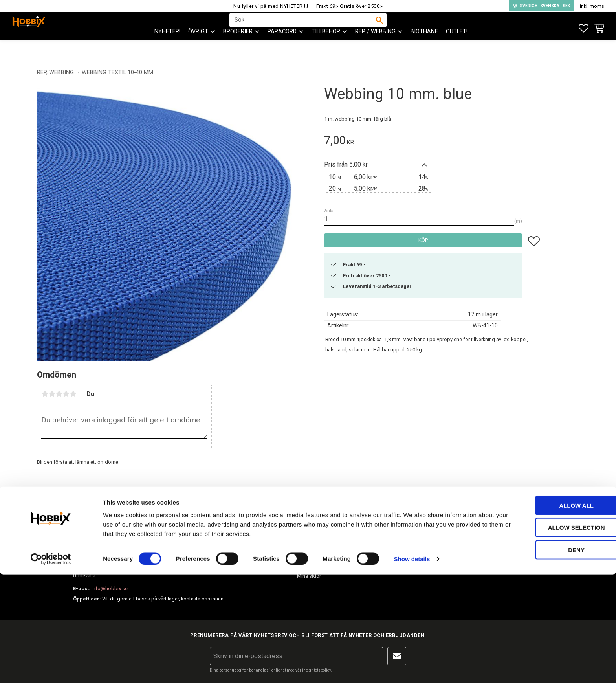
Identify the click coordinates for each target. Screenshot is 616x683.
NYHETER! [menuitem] (167, 47)
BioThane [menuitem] (424, 47)
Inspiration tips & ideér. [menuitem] (421, 548)
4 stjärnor (66, 394)
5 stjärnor (73, 394)
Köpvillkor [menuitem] (308, 548)
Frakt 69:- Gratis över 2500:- (350, 6)
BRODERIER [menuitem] (238, 47)
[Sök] (379, 28)
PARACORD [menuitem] (282, 47)
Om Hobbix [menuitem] (408, 521)
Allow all (550, 614)
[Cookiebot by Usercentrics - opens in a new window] (51, 668)
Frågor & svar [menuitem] (410, 535)
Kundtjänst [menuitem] (309, 521)
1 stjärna (45, 394)
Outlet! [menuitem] (457, 47)
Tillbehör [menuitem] (326, 47)
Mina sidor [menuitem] (309, 576)
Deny (550, 658)
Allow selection (551, 636)
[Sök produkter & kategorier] (303, 28)
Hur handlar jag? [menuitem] (315, 535)
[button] (584, 28)
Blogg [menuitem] (402, 562)
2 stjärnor (52, 394)
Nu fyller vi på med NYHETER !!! (271, 6)
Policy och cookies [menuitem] (318, 562)
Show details (412, 667)
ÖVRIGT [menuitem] (198, 47)
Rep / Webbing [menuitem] (375, 47)
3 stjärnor (59, 394)
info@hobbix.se (187, 565)
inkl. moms (592, 6)
